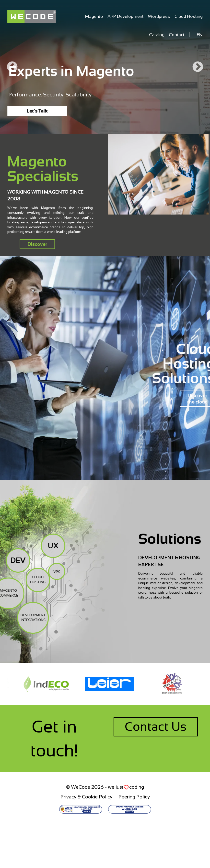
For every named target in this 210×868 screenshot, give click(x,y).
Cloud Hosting (189, 16)
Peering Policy (134, 797)
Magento (94, 16)
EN (200, 35)
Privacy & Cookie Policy (86, 797)
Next (198, 67)
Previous (12, 67)
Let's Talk (37, 111)
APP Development (126, 16)
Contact (177, 35)
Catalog (157, 35)
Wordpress (159, 16)
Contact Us (156, 727)
